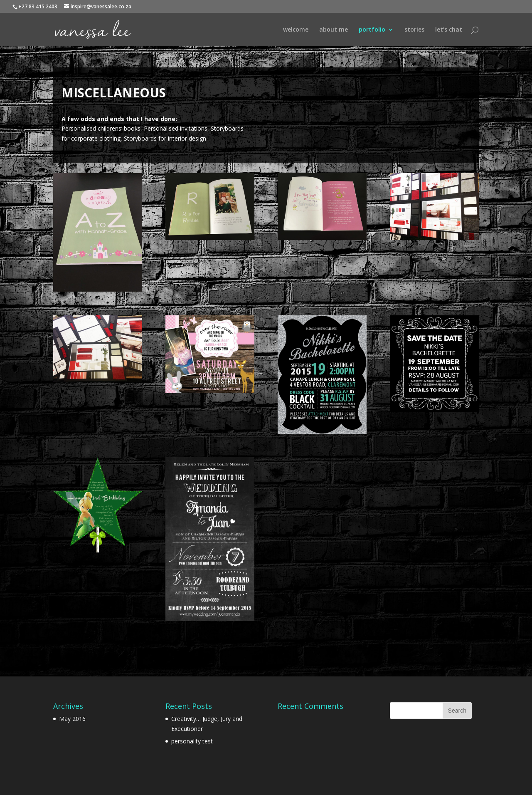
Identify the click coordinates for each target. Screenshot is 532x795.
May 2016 (72, 719)
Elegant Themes (102, 784)
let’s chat (449, 30)
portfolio (372, 30)
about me (334, 30)
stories (414, 30)
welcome (296, 30)
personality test (192, 741)
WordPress (168, 784)
